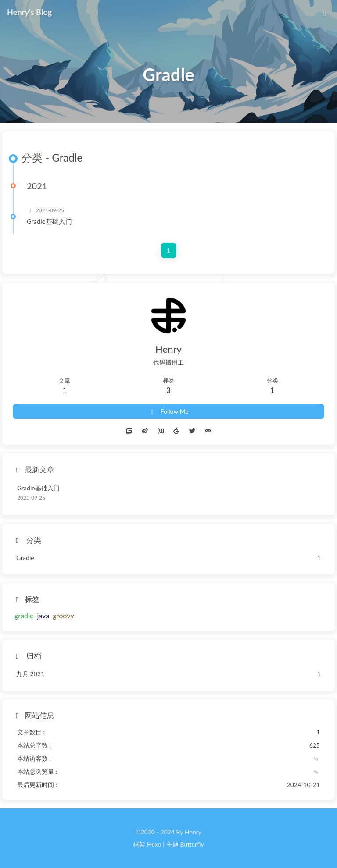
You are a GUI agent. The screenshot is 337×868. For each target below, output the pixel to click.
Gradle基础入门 (49, 221)
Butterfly (192, 844)
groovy (63, 615)
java (43, 615)
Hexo (154, 844)
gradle (24, 615)
